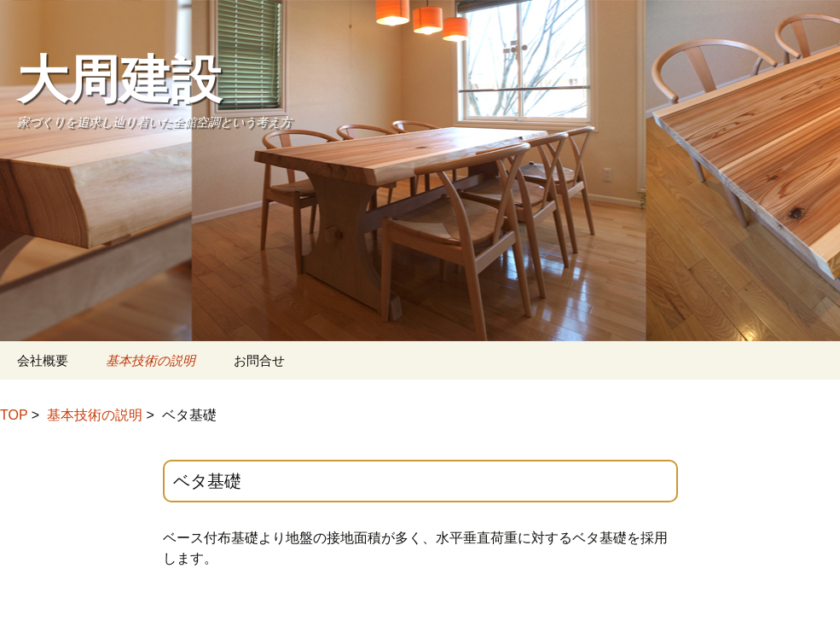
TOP (14, 415)
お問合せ (259, 360)
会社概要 (43, 360)
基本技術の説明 (151, 360)
